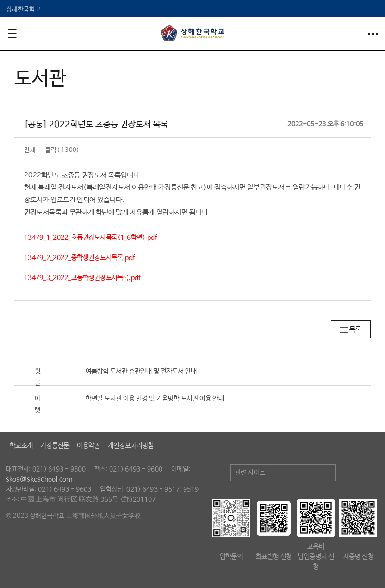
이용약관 (88, 446)
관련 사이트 (250, 473)
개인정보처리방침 (131, 446)
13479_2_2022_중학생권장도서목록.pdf (80, 258)
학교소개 (21, 446)
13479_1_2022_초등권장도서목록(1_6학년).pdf (91, 238)
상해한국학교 (24, 9)
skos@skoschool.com (39, 479)
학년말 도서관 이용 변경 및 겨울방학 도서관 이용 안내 (155, 399)
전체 (30, 150)
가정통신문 (55, 446)
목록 (355, 330)
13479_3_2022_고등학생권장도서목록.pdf (82, 278)
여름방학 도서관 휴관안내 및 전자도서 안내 (141, 371)
